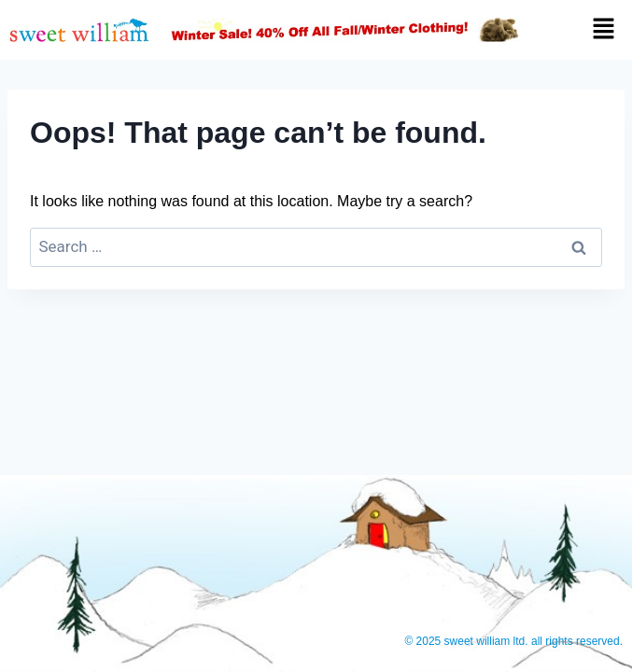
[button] (584, 30)
